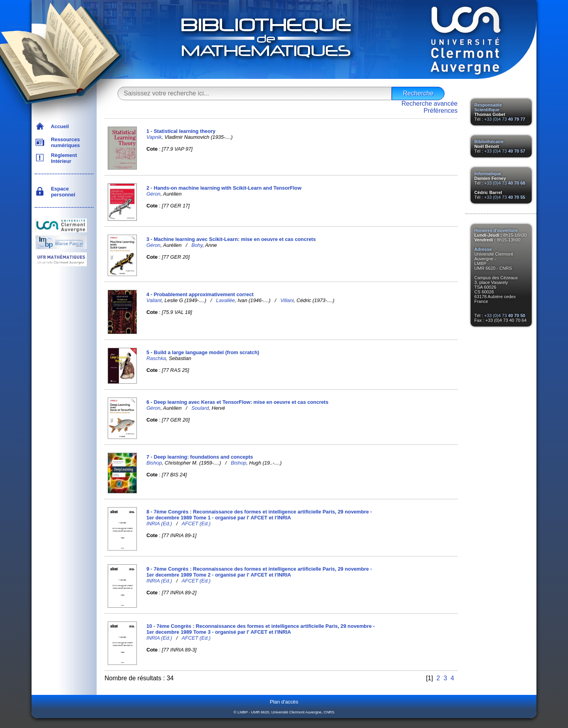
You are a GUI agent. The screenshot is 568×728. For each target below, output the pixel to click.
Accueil (59, 126)
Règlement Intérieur (63, 158)
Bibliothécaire (489, 142)
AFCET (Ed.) (196, 524)
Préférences (441, 111)
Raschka (156, 358)
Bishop (154, 463)
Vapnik (154, 137)
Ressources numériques (64, 142)
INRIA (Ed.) (159, 524)
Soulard (200, 408)
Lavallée (226, 300)
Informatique (488, 174)
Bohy (197, 245)
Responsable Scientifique (488, 107)
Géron (153, 194)
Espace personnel (62, 192)
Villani (287, 300)
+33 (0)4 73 (504, 119)
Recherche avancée (430, 104)
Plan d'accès (284, 702)
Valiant (154, 300)
